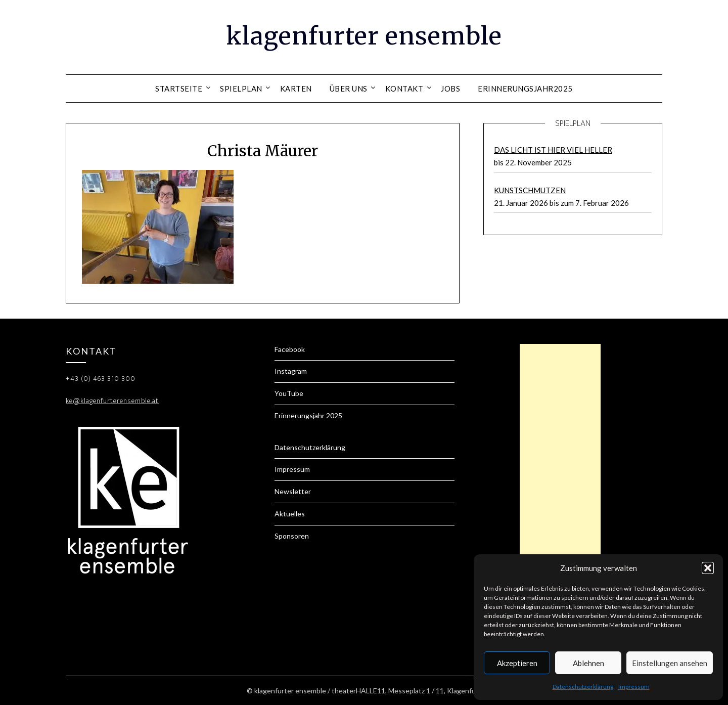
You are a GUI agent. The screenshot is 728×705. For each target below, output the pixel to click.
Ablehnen (588, 663)
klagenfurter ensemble (364, 36)
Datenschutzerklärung (583, 687)
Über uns (349, 89)
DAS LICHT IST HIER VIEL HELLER (553, 150)
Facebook (290, 349)
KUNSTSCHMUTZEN (530, 190)
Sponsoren (292, 536)
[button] (708, 568)
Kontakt (404, 89)
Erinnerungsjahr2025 (525, 89)
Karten (296, 89)
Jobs (450, 89)
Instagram (291, 371)
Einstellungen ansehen (670, 663)
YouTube (289, 393)
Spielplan (241, 89)
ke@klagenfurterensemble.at (112, 401)
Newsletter (293, 491)
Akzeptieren (517, 663)
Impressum (634, 687)
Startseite (179, 89)
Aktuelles (290, 514)
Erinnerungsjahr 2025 (308, 415)
